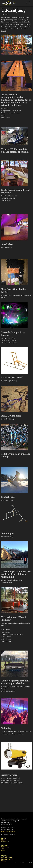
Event (3, 850)
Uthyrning (4, 856)
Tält (2, 849)
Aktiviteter (4, 845)
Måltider (4, 861)
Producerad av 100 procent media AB (24, 863)
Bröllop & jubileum (7, 857)
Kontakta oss (5, 842)
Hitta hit (4, 840)
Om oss (3, 838)
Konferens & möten (7, 859)
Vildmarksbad (5, 847)
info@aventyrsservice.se (8, 831)
